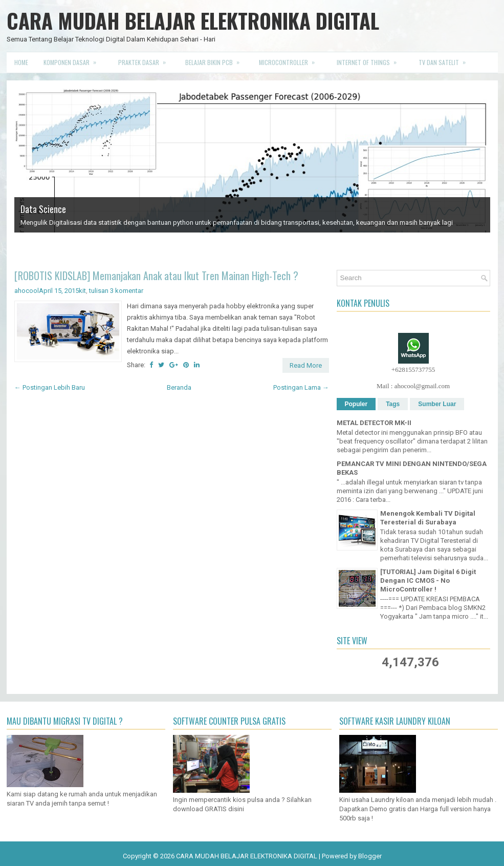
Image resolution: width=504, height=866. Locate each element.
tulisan (99, 291)
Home (21, 62)
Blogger (370, 856)
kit (82, 291)
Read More (306, 365)
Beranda (179, 387)
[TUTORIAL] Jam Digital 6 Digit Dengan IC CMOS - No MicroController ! (428, 580)
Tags (393, 404)
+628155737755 (413, 369)
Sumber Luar (437, 404)
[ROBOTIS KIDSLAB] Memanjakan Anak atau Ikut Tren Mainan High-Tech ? (156, 276)
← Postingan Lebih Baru (50, 387)
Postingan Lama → (301, 387)
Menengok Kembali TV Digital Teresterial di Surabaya (428, 518)
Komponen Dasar (73, 59)
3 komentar (127, 291)
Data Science (43, 209)
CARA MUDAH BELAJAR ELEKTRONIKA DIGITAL (193, 20)
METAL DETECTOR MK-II (374, 423)
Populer (356, 404)
